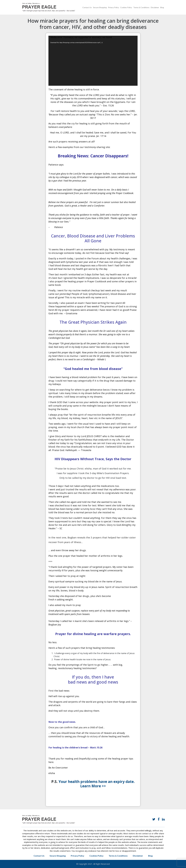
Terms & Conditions (141, 7)
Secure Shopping (100, 7)
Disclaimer (155, 7)
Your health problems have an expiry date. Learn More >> (97, 784)
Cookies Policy (126, 7)
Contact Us (87, 7)
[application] (93, 61)
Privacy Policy (113, 7)
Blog (162, 7)
